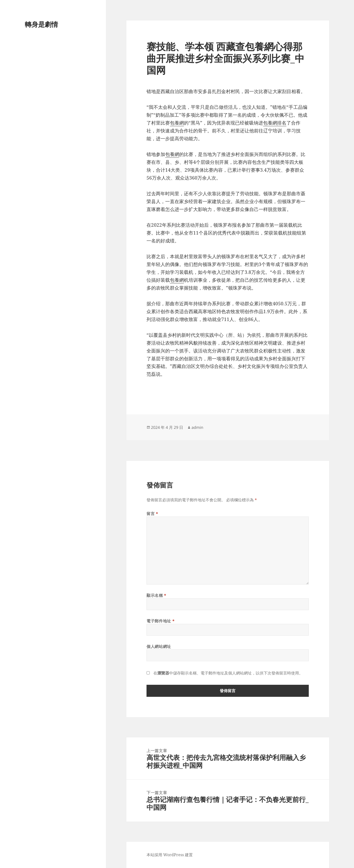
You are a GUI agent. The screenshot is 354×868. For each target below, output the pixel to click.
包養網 (177, 123)
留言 (152, 514)
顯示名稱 (156, 595)
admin (197, 427)
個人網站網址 (159, 646)
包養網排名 (275, 123)
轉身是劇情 (41, 24)
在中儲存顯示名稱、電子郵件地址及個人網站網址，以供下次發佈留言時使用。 (228, 673)
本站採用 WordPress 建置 (170, 855)
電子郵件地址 (161, 621)
